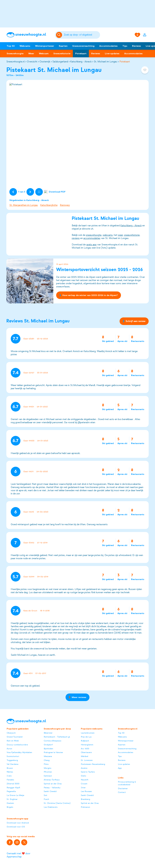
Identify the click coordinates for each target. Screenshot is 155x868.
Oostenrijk (45, 62)
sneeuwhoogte (94, 235)
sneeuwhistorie (132, 235)
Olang (47, 760)
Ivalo (9, 776)
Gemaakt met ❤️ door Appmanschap (18, 855)
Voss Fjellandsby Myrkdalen (19, 752)
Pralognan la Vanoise (53, 752)
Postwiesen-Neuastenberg (93, 764)
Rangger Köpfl (13, 788)
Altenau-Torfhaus (52, 780)
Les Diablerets (51, 807)
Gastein (10, 803)
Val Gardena (12, 764)
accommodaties (92, 238)
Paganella (11, 791)
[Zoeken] (81, 35)
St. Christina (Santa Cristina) (57, 803)
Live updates (124, 764)
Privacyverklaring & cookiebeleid (127, 783)
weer (120, 235)
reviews (76, 238)
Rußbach (85, 741)
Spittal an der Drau (53, 784)
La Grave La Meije (15, 795)
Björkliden (48, 749)
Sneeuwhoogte (15, 53)
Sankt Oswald (50, 791)
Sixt (45, 795)
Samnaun (48, 776)
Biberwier (48, 733)
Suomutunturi (13, 756)
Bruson (10, 768)
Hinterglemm (87, 745)
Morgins (47, 768)
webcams (107, 235)
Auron (9, 749)
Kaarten (63, 46)
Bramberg (85, 799)
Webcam (44, 53)
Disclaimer (123, 788)
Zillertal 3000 (13, 784)
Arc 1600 (85, 749)
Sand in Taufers (88, 772)
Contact (122, 792)
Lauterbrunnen (88, 733)
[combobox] (81, 35)
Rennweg (65, 205)
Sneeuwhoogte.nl (16, 62)
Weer (31, 53)
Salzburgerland (60, 62)
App (120, 768)
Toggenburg (12, 760)
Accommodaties (108, 46)
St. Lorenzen (87, 760)
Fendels (10, 780)
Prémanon (85, 807)
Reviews (137, 46)
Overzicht (32, 62)
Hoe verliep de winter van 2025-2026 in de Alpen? (88, 295)
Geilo (83, 776)
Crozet (84, 784)
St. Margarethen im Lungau (24, 205)
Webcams (25, 46)
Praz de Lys (86, 737)
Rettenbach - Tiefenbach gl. (57, 737)
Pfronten (48, 772)
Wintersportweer (45, 46)
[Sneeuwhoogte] (29, 35)
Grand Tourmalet (15, 737)
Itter (83, 788)
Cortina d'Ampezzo (53, 741)
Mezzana (48, 756)
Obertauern (86, 752)
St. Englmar (12, 799)
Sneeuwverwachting (83, 46)
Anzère (84, 768)
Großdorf (48, 745)
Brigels (10, 807)
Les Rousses (86, 791)
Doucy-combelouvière (17, 745)
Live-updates (112, 53)
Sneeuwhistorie (62, 53)
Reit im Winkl (13, 741)
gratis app (91, 245)
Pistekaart (81, 53)
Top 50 (11, 46)
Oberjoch (11, 733)
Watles (10, 772)
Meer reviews (77, 697)
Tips (125, 46)
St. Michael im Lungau (106, 62)
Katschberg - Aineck (81, 62)
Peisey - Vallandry (52, 788)
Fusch (46, 799)
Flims (46, 764)
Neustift (85, 780)
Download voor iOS (16, 827)
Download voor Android (18, 823)
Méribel (85, 756)
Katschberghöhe (49, 205)
